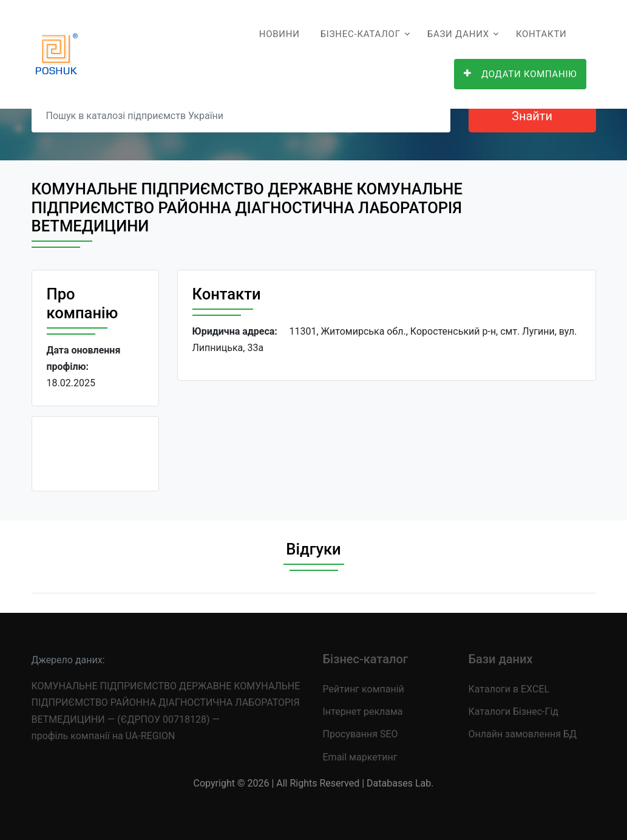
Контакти (541, 34)
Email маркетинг (360, 757)
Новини (280, 34)
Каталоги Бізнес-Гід (513, 712)
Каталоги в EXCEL (509, 689)
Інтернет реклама (363, 712)
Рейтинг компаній (364, 689)
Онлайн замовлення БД (523, 734)
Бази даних (458, 34)
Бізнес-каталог (361, 34)
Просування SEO (361, 734)
